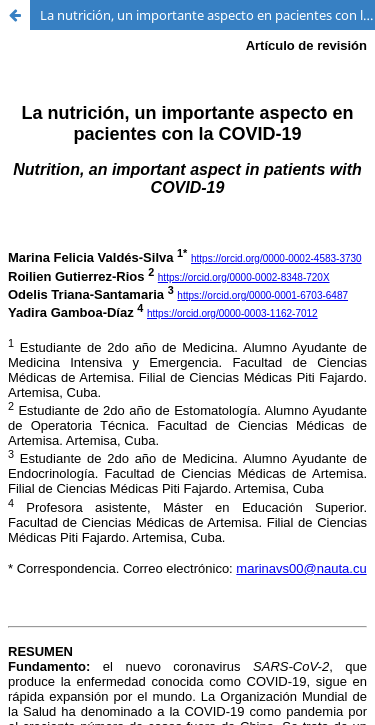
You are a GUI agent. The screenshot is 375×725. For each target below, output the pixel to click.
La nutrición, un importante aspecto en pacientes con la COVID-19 (207, 15)
